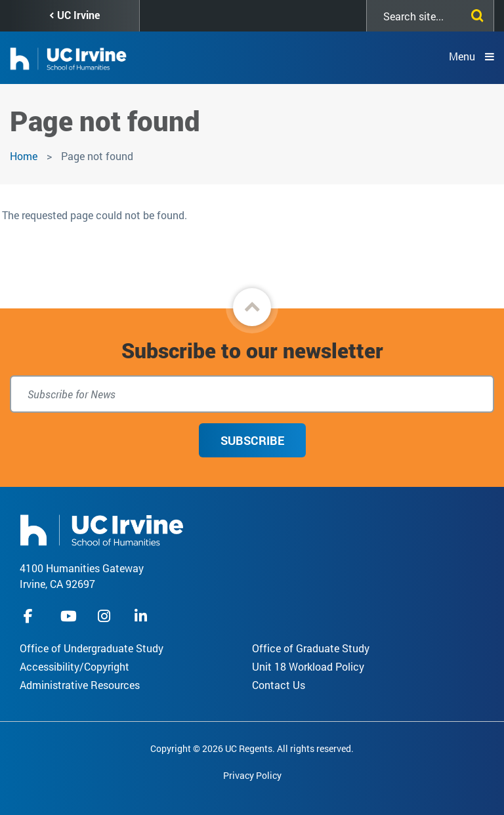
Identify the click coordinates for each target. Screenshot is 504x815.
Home (24, 156)
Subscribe (252, 440)
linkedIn (142, 616)
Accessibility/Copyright (74, 666)
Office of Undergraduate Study (92, 648)
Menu (462, 56)
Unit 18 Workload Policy (308, 666)
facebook (31, 616)
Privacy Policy (252, 775)
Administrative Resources (80, 685)
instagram (106, 616)
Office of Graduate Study (311, 648)
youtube (69, 616)
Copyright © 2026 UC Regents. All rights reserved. (252, 748)
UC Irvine (78, 15)
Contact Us (279, 685)
